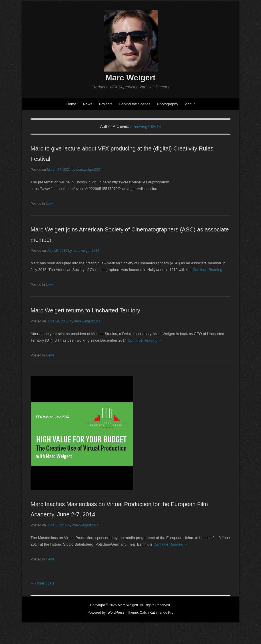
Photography (168, 104)
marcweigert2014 (145, 126)
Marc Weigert (130, 78)
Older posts (42, 583)
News (88, 104)
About (190, 104)
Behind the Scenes (135, 104)
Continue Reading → (210, 270)
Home (71, 104)
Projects (106, 104)
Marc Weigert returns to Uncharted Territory (85, 310)
